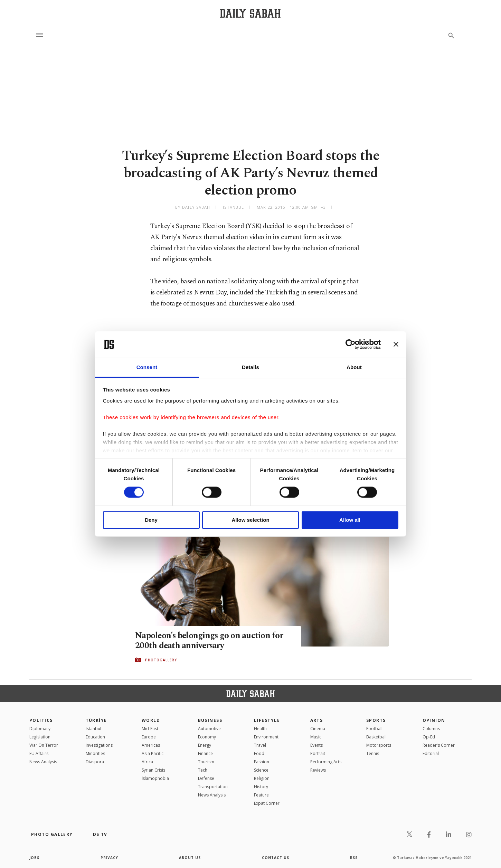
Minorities (95, 753)
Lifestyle (267, 720)
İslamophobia (155, 778)
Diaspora (95, 762)
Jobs (34, 858)
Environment (266, 737)
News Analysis (43, 762)
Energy (205, 745)
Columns (431, 729)
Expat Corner (267, 803)
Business (210, 720)
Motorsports (379, 745)
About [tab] (354, 367)
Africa (147, 762)
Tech (203, 770)
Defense (206, 778)
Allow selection (250, 520)
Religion (262, 778)
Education (95, 737)
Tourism (206, 762)
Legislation (40, 737)
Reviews (318, 770)
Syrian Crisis (153, 770)
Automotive (209, 729)
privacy (109, 858)
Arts (317, 720)
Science (261, 770)
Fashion (262, 762)
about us (190, 858)
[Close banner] (396, 345)
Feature (261, 795)
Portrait (318, 753)
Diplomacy (40, 729)
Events (316, 745)
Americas (151, 745)
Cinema (318, 729)
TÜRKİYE (96, 720)
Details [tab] (250, 367)
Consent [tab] (147, 367)
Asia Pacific (153, 753)
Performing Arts (326, 762)
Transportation (213, 787)
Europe (149, 737)
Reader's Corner (439, 745)
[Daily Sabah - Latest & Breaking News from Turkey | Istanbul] (250, 13)
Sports (376, 720)
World (151, 720)
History (261, 787)
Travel (260, 745)
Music (316, 737)
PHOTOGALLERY (161, 660)
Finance (205, 753)
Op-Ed (429, 737)
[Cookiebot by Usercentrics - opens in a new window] (351, 345)
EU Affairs (39, 753)
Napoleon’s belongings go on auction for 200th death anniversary (210, 641)
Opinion (434, 720)
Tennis (373, 753)
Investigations (99, 745)
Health (260, 729)
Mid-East (150, 729)
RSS (354, 858)
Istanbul (93, 729)
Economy (207, 737)
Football (374, 729)
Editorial (431, 753)
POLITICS (41, 720)
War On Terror (44, 745)
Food (259, 753)
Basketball (376, 737)
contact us (276, 858)
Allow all (350, 520)
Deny (151, 520)
